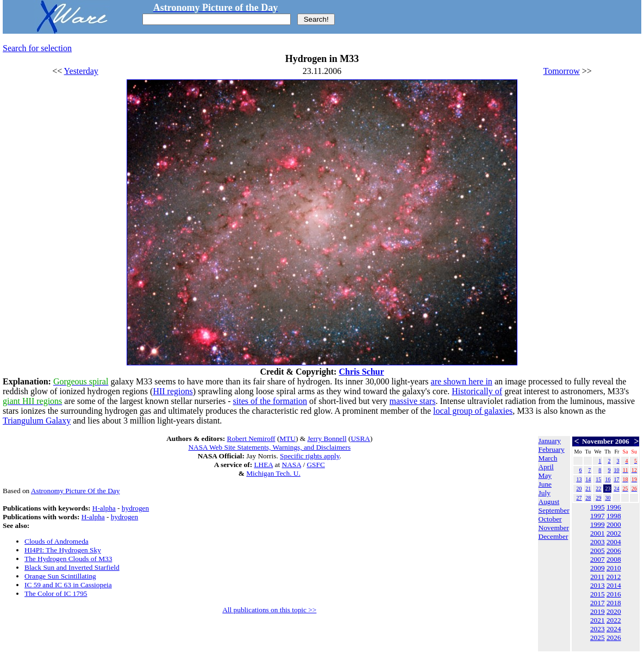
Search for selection (37, 48)
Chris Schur (361, 372)
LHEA (263, 465)
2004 (614, 542)
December (554, 536)
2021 (598, 620)
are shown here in (462, 381)
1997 (598, 516)
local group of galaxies (473, 411)
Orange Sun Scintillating (60, 576)
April (546, 467)
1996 (614, 507)
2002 (614, 533)
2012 (614, 577)
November (554, 528)
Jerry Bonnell (327, 439)
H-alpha (104, 508)
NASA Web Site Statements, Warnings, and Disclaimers (269, 447)
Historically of (477, 391)
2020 (614, 611)
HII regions (173, 391)
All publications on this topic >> (269, 610)
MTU (287, 439)
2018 (614, 603)
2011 (597, 577)
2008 (614, 559)
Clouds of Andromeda (57, 541)
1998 (614, 516)
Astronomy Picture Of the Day (76, 491)
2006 (614, 551)
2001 (598, 533)
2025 (598, 638)
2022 (614, 620)
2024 (614, 629)
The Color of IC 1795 (56, 593)
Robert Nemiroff (251, 439)
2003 (598, 542)
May (545, 475)
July (545, 493)
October (550, 519)
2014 (614, 585)
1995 (598, 507)
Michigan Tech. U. (273, 473)
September (554, 510)
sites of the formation (270, 401)
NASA (292, 465)
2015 (598, 594)
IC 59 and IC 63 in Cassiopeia (68, 585)
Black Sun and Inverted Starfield (72, 567)
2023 (598, 629)
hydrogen (135, 508)
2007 (598, 559)
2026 (614, 638)
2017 (598, 603)
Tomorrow (562, 71)
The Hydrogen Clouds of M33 (68, 559)
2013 (598, 585)
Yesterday (81, 71)
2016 (614, 594)
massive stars (413, 401)
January (550, 441)
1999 (598, 524)
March (548, 458)
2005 (598, 551)
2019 (598, 611)
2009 (598, 568)
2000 (614, 524)
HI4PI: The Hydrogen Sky (63, 550)
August (549, 502)
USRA (360, 439)
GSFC (315, 465)
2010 (614, 568)
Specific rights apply (310, 456)
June (545, 484)
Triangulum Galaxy (37, 421)
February (552, 449)
